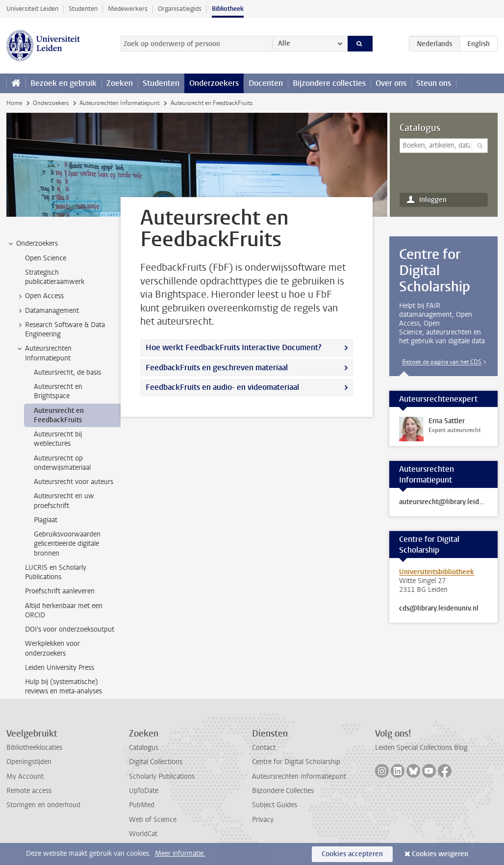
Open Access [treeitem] (40, 296)
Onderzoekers (214, 83)
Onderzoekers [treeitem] (32, 244)
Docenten (266, 83)
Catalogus (420, 128)
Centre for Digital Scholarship (296, 762)
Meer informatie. (180, 853)
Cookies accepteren (352, 854)
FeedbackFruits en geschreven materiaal (217, 368)
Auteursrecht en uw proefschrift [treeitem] (64, 501)
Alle (284, 43)
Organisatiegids (180, 9)
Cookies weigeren (440, 854)
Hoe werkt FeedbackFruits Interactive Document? (233, 347)
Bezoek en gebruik (63, 83)
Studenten (83, 9)
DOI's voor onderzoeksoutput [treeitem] (70, 629)
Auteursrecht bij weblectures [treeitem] (58, 439)
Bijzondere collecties (329, 83)
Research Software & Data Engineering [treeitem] (60, 330)
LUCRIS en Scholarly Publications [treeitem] (56, 572)
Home (14, 103)
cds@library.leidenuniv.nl (439, 609)
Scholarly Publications (162, 776)
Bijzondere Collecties (283, 791)
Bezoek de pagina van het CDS (442, 362)
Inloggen (433, 200)
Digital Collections (156, 762)
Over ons (391, 83)
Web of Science (153, 820)
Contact (264, 748)
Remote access (29, 791)
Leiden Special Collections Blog (421, 748)
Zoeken (120, 83)
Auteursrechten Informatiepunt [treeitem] (44, 353)
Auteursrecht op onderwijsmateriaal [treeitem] (62, 463)
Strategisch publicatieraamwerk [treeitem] (55, 277)
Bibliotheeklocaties (34, 748)
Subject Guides (275, 805)
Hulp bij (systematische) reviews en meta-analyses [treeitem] (63, 687)
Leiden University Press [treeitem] (60, 668)
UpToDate (144, 791)
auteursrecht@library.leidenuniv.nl (443, 502)
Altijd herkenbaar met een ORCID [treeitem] (64, 611)
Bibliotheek (228, 9)
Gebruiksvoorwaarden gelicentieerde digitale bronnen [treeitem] (67, 544)
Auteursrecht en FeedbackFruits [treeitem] (59, 415)
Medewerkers (128, 9)
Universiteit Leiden (32, 9)
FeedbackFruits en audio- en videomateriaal (222, 387)
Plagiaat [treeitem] (46, 520)
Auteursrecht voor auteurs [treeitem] (74, 482)
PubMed (142, 805)
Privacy (263, 820)
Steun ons (434, 83)
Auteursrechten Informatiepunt (119, 103)
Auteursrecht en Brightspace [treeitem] (58, 391)
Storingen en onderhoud (43, 805)
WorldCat (143, 834)
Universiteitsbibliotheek (437, 572)
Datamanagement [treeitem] (47, 311)
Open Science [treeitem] (46, 258)
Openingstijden (29, 762)
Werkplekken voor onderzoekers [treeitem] (52, 648)
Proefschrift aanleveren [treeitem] (60, 591)
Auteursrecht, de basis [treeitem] (67, 372)
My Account (25, 776)
